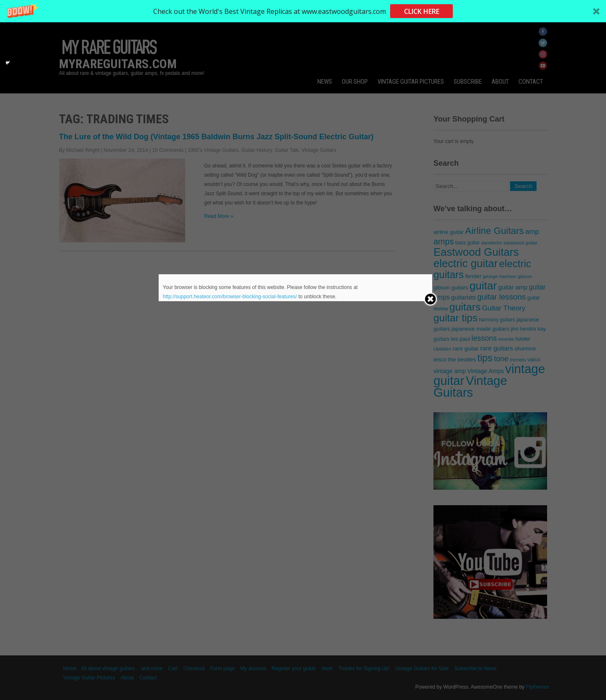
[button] (303, 11)
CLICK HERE (422, 11)
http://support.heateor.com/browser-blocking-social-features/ (230, 297)
